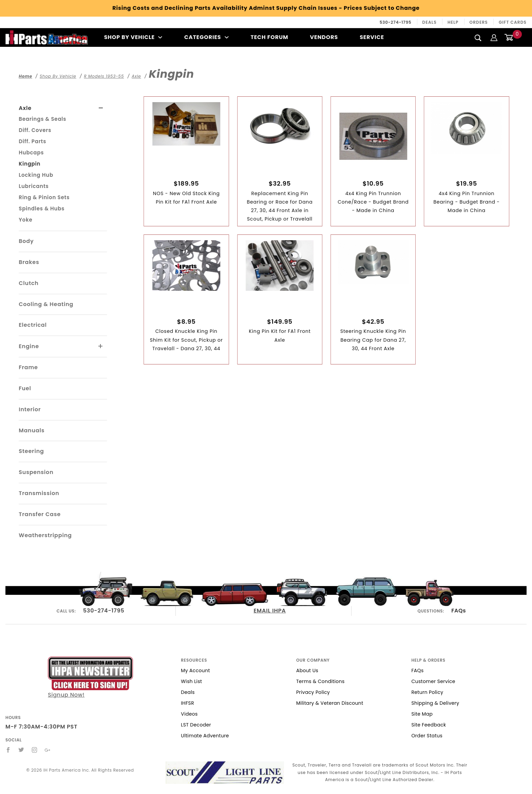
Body (26, 241)
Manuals (32, 430)
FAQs (459, 611)
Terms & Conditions (320, 681)
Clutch (29, 283)
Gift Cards (513, 22)
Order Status (427, 736)
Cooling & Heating (46, 304)
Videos (189, 714)
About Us (307, 670)
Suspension (36, 472)
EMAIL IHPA (270, 611)
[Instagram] (35, 750)
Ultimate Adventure (205, 736)
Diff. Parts (32, 141)
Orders (479, 22)
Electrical (33, 325)
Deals (430, 22)
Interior (30, 409)
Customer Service (433, 681)
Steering (31, 451)
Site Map (422, 714)
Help (453, 22)
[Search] (478, 38)
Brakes (29, 262)
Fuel (25, 388)
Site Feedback (429, 725)
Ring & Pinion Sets (44, 197)
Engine (29, 346)
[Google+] (48, 750)
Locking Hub (36, 175)
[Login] (494, 37)
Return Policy (427, 692)
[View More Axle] (101, 108)
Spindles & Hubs (42, 209)
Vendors (324, 37)
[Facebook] (8, 750)
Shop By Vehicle (133, 37)
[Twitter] (21, 750)
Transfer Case (40, 514)
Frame (28, 367)
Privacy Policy (313, 692)
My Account (195, 670)
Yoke (25, 220)
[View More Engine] (101, 346)
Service (372, 37)
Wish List (191, 681)
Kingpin (30, 164)
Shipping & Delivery (435, 703)
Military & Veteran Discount (330, 703)
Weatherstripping (45, 535)
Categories (206, 37)
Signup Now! (90, 678)
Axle (25, 108)
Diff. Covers (35, 130)
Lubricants (34, 186)
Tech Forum (269, 37)
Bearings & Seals (42, 119)
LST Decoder (196, 725)
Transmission (39, 493)
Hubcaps (31, 153)
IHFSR (187, 703)
